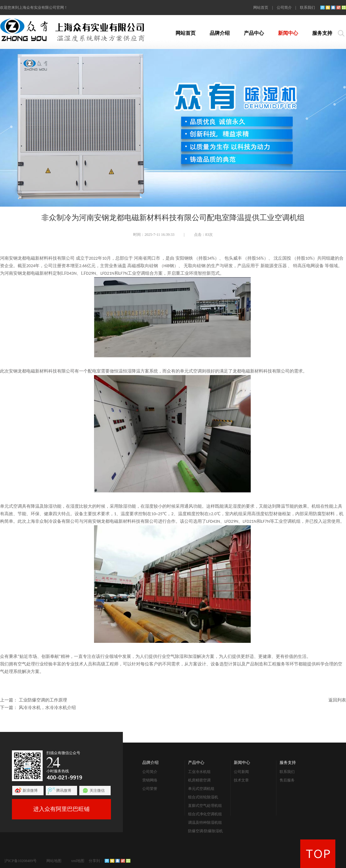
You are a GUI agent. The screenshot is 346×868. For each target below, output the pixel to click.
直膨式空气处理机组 (205, 806)
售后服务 (287, 780)
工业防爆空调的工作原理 (43, 700)
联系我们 (307, 8)
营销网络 (150, 780)
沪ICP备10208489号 (21, 861)
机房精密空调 (199, 780)
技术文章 (241, 780)
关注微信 (97, 791)
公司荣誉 (150, 789)
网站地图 (54, 861)
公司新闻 (241, 772)
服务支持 (322, 33)
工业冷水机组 (199, 772)
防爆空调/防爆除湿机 (205, 831)
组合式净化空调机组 (205, 814)
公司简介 (284, 8)
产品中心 (254, 33)
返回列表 (337, 700)
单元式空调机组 (201, 789)
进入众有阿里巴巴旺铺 (61, 809)
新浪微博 (30, 791)
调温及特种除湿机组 (205, 823)
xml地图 (78, 861)
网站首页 (261, 8)
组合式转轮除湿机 (203, 797)
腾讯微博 (64, 791)
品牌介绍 (220, 33)
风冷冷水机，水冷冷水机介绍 (47, 708)
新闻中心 (288, 33)
